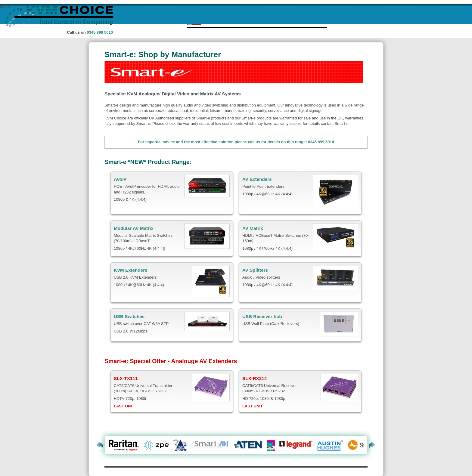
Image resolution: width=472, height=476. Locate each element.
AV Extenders (257, 179)
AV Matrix (253, 228)
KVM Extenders (131, 270)
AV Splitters (255, 270)
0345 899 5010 (100, 32)
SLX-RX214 (255, 378)
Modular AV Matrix (134, 228)
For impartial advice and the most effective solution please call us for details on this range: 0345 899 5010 (236, 142)
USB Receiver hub (262, 316)
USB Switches (129, 316)
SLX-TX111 (126, 378)
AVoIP (120, 179)
